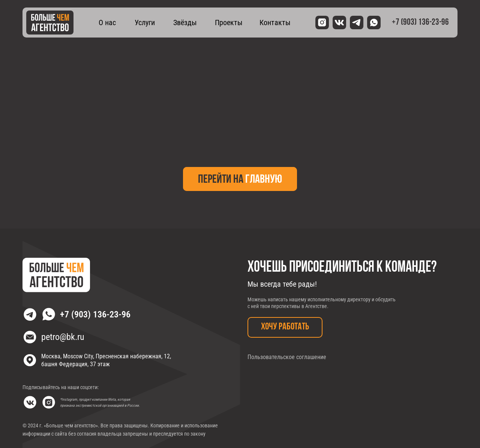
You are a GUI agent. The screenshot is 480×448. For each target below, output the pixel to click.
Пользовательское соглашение (287, 357)
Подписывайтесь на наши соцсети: (61, 387)
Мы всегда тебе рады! (282, 284)
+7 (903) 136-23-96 (95, 314)
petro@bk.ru (63, 337)
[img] (50, 23)
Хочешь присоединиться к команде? (342, 268)
